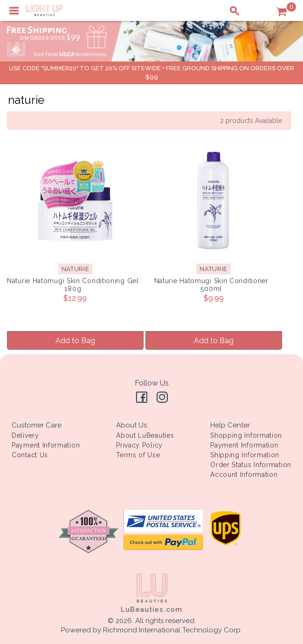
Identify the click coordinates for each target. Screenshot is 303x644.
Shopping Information (246, 435)
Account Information (244, 475)
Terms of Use (138, 455)
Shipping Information (245, 455)
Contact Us (30, 455)
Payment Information (46, 445)
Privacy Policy (139, 445)
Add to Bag (75, 341)
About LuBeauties (145, 435)
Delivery (25, 435)
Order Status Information (251, 465)
